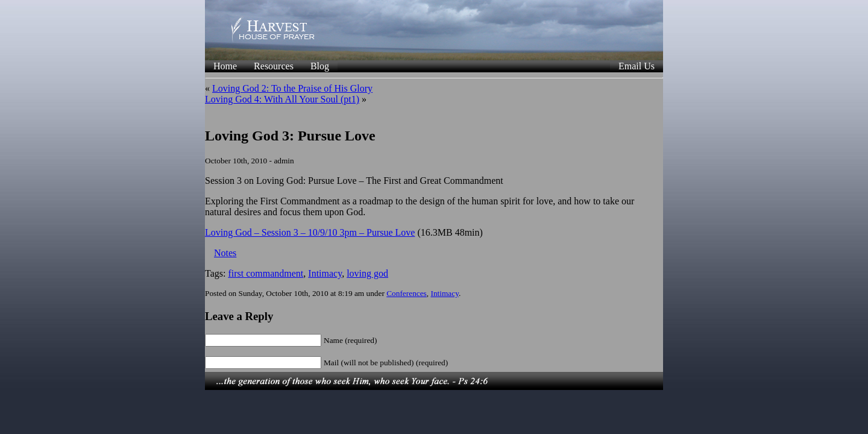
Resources (274, 66)
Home (225, 66)
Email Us (637, 66)
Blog (320, 66)
